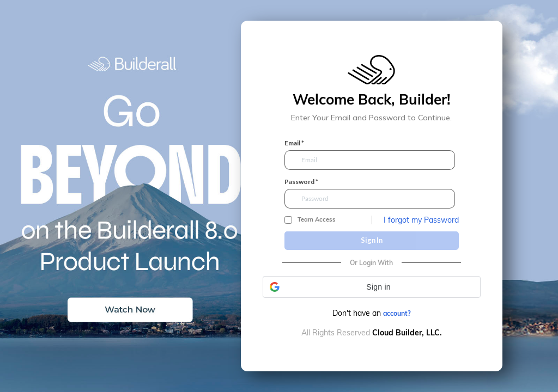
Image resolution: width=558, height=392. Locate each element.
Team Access (317, 220)
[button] (372, 287)
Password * (301, 182)
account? (397, 313)
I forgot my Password (421, 220)
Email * (294, 143)
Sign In (372, 240)
